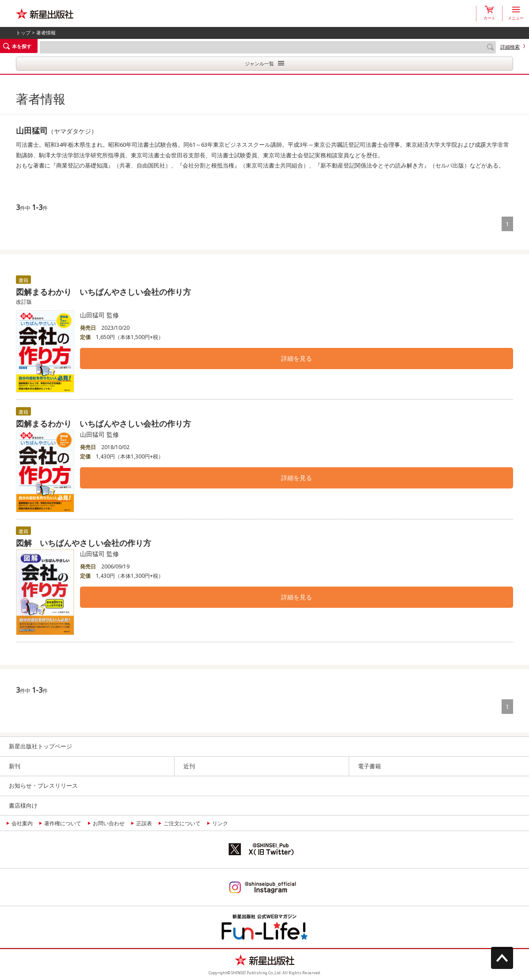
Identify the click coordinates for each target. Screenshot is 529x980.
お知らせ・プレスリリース (43, 786)
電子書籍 (369, 766)
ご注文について (182, 823)
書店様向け (23, 805)
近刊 (189, 766)
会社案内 (22, 823)
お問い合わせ (109, 823)
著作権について (63, 823)
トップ (23, 32)
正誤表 (144, 823)
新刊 (15, 766)
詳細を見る (297, 358)
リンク (220, 823)
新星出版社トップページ (40, 746)
